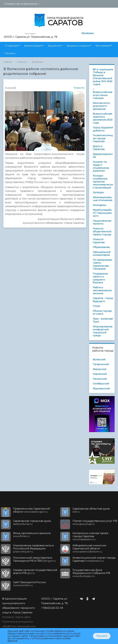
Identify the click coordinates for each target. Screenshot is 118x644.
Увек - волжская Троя (103, 320)
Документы (54, 46)
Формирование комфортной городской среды (103, 331)
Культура (98, 192)
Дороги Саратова (99, 148)
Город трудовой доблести (103, 129)
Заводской (99, 369)
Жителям (88, 33)
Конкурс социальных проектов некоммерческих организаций (103, 182)
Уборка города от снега (102, 312)
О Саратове (11, 46)
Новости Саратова (99, 241)
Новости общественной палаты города (102, 232)
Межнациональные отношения (102, 199)
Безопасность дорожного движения (101, 106)
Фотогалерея (103, 46)
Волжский (37, 62)
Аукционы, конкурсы (78, 46)
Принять (102, 636)
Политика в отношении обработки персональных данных (19, 626)
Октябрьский (101, 384)
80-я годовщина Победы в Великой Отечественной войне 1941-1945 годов (103, 77)
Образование (101, 247)
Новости (22, 62)
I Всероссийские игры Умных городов (103, 94)
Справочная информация (21, 4)
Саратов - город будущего (103, 300)
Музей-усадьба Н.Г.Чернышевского (102, 213)
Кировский (100, 374)
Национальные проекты (102, 222)
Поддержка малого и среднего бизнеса (100, 278)
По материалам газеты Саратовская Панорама (102, 264)
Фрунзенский (101, 388)
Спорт (97, 306)
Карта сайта (23, 617)
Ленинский (100, 379)
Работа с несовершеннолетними (102, 290)
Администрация (33, 46)
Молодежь (99, 205)
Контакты (10, 53)
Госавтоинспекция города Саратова (103, 138)
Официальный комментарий (102, 254)
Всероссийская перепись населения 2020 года (103, 118)
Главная (8, 62)
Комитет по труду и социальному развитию (101, 166)
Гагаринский (101, 364)
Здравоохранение (103, 156)
